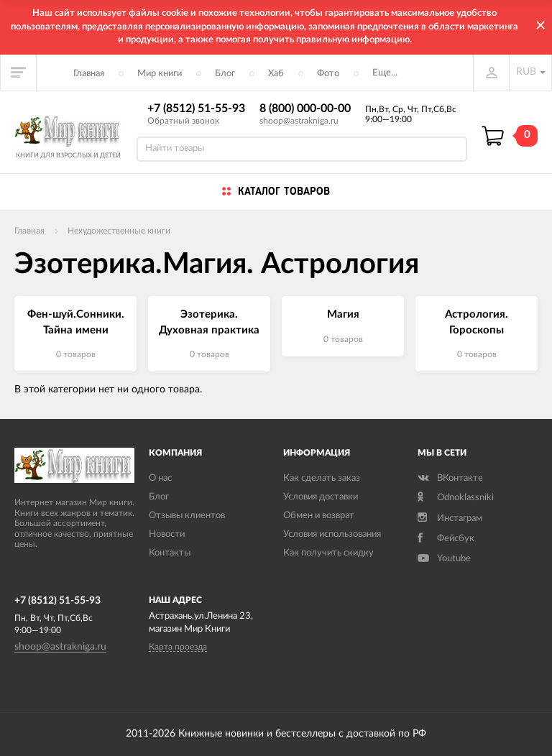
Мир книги (160, 74)
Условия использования (332, 534)
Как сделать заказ (322, 478)
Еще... (385, 73)
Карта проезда (178, 647)
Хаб (276, 74)
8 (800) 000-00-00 (305, 109)
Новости (167, 534)
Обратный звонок (183, 121)
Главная (89, 74)
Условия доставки (321, 497)
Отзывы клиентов (187, 516)
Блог (225, 74)
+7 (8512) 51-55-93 (196, 109)
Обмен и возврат (319, 516)
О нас (160, 478)
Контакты (170, 553)
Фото (328, 74)
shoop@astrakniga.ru (299, 121)
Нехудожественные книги (119, 231)
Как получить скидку (328, 553)
